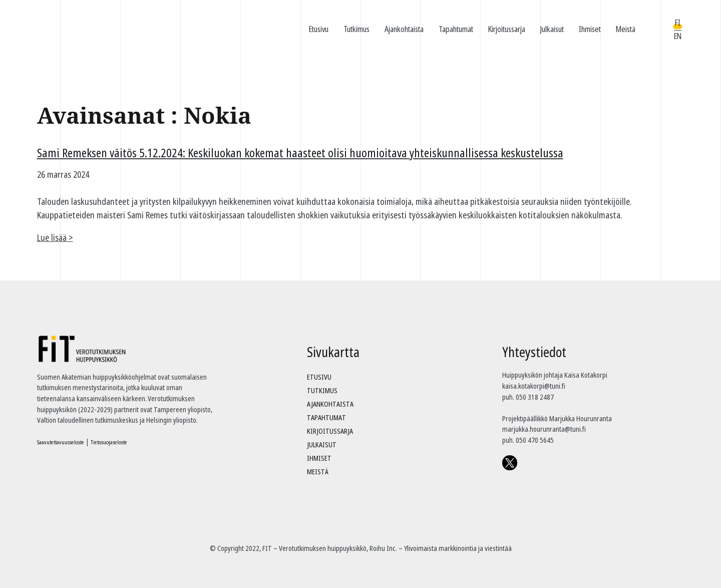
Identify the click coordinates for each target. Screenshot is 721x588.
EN (678, 36)
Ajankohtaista (404, 29)
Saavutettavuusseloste (61, 442)
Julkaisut (552, 29)
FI (678, 23)
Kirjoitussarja (507, 29)
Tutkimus (356, 29)
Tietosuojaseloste (109, 442)
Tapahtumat (456, 29)
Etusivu (319, 29)
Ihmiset (590, 29)
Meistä (626, 29)
